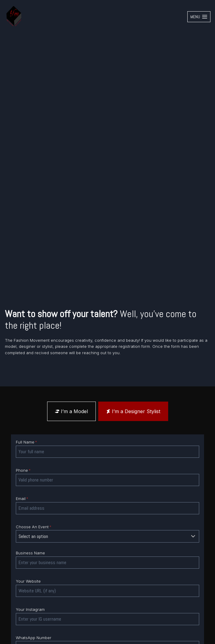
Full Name (26, 442)
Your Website (28, 581)
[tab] (71, 411)
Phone (23, 470)
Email (22, 499)
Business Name (30, 553)
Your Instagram (30, 610)
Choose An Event (34, 527)
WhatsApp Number (34, 638)
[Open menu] (199, 17)
